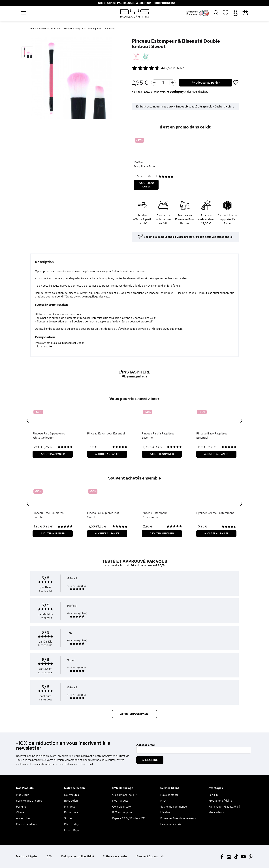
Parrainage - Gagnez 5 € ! (224, 807)
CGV (49, 856)
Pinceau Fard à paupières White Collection (49, 435)
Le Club (213, 795)
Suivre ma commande (174, 807)
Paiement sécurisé (171, 824)
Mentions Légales (27, 856)
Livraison (166, 812)
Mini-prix (69, 807)
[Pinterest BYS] (251, 856)
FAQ (163, 801)
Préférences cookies (115, 856)
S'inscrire (150, 760)
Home (33, 29)
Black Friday (71, 824)
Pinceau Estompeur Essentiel (106, 433)
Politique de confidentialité (78, 856)
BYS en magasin (122, 812)
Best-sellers (71, 801)
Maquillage (23, 795)
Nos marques (120, 801)
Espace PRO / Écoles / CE (128, 818)
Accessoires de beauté (50, 29)
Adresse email (146, 745)
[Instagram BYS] (229, 856)
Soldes (68, 818)
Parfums (21, 807)
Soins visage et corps (29, 801)
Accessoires (23, 818)
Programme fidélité (220, 801)
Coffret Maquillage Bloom (146, 164)
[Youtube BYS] (243, 856)
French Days (72, 830)
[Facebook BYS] (222, 856)
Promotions (71, 812)
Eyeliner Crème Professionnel (216, 513)
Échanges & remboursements (178, 818)
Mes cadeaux (216, 812)
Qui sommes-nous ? (124, 795)
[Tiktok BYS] (236, 857)
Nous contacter (170, 795)
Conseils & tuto (122, 807)
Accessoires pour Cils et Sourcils (99, 29)
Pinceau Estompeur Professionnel (154, 515)
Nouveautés (71, 795)
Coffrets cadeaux (27, 824)
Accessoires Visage (72, 29)
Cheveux (21, 812)
